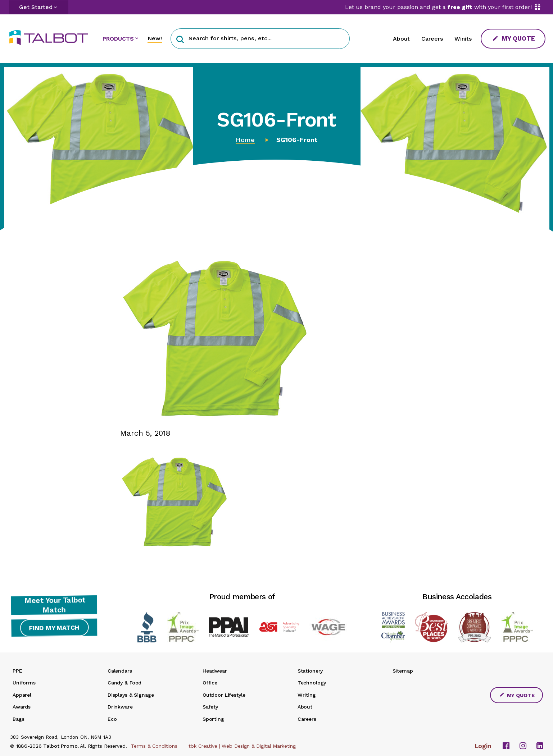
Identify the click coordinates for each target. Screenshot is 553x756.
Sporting (213, 719)
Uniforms (24, 683)
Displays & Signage (131, 695)
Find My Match (54, 628)
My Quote (514, 38)
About (401, 39)
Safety (210, 707)
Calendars (120, 671)
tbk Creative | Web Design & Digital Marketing (242, 746)
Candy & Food (124, 683)
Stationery (310, 671)
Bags (18, 719)
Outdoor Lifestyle (224, 695)
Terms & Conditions (154, 746)
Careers (432, 39)
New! (155, 38)
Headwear (215, 671)
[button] (180, 39)
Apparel (22, 695)
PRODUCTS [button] (118, 39)
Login (483, 746)
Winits (463, 39)
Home (245, 140)
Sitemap (403, 671)
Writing (307, 695)
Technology (312, 683)
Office (210, 683)
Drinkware (120, 707)
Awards (22, 707)
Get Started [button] (36, 7)
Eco (112, 719)
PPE (17, 671)
